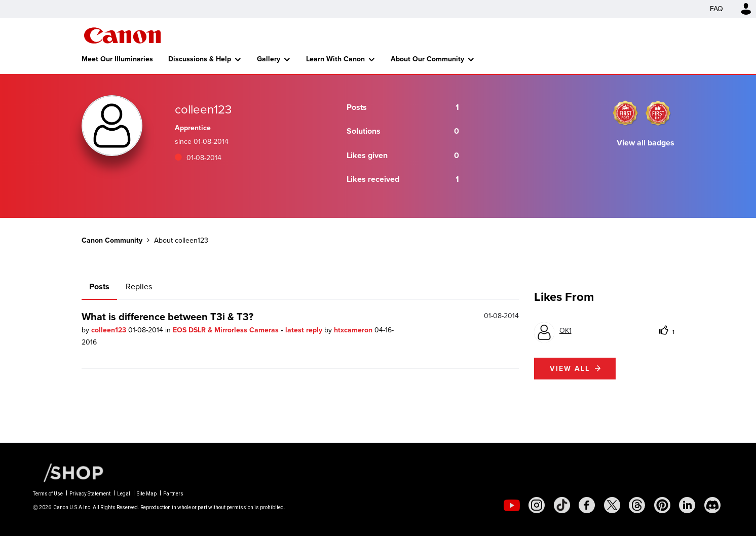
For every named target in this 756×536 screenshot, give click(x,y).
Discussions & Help (200, 59)
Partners (173, 494)
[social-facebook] (587, 505)
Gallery (269, 59)
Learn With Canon (335, 59)
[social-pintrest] (662, 505)
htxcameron (354, 330)
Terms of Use (48, 494)
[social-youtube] (512, 505)
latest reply (305, 330)
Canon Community (122, 35)
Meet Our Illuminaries (117, 59)
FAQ (716, 9)
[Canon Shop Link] (68, 472)
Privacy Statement (90, 494)
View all (570, 369)
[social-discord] (712, 505)
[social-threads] (637, 505)
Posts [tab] (99, 286)
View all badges (646, 143)
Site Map (147, 494)
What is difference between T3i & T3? (167, 317)
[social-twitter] (612, 505)
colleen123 (110, 330)
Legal (124, 494)
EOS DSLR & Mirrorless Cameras (227, 330)
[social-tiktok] (562, 505)
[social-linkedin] (687, 505)
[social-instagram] (537, 505)
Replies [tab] (139, 286)
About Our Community (427, 59)
